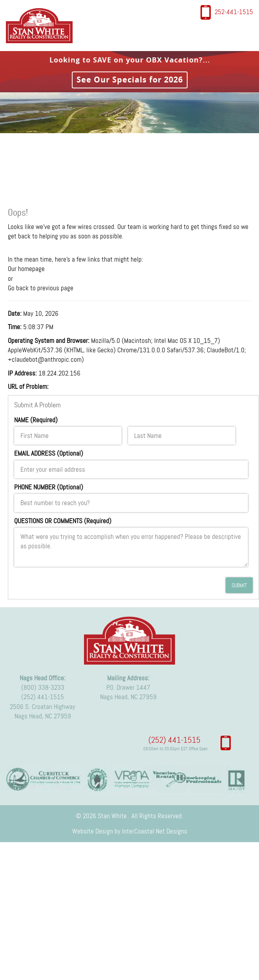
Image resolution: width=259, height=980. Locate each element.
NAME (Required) (36, 420)
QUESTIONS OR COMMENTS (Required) (63, 521)
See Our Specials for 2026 (130, 80)
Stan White (42, 26)
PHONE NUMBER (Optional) (49, 487)
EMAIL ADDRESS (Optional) (49, 453)
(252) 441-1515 (174, 740)
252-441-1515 (234, 12)
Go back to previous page (41, 288)
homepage (31, 269)
